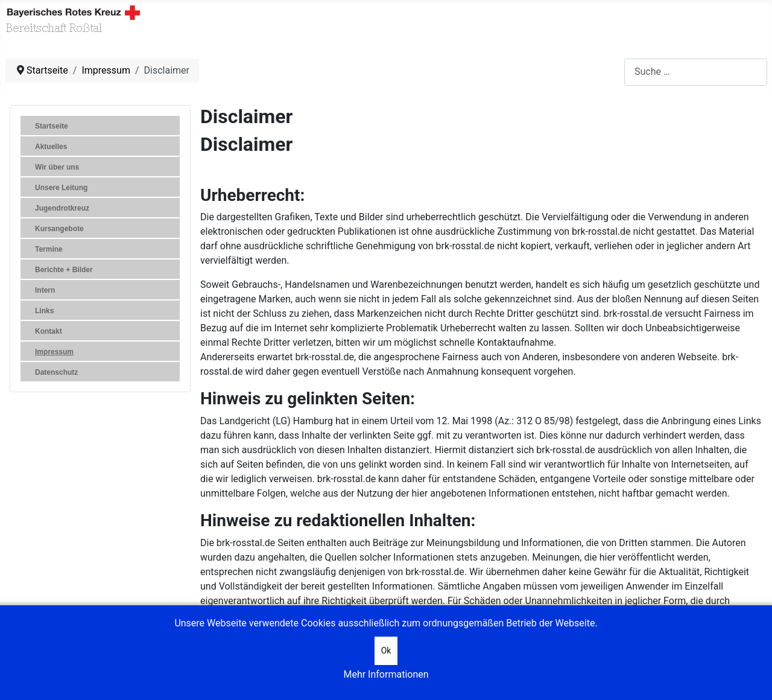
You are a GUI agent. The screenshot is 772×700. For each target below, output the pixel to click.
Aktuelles (51, 147)
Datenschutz (56, 372)
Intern (45, 290)
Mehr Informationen (386, 674)
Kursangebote (59, 229)
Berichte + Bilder (64, 270)
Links (44, 311)
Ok (386, 651)
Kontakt (49, 331)
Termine (49, 249)
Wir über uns (57, 167)
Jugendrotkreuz (62, 208)
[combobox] (696, 72)
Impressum (54, 352)
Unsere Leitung (61, 188)
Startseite (52, 126)
